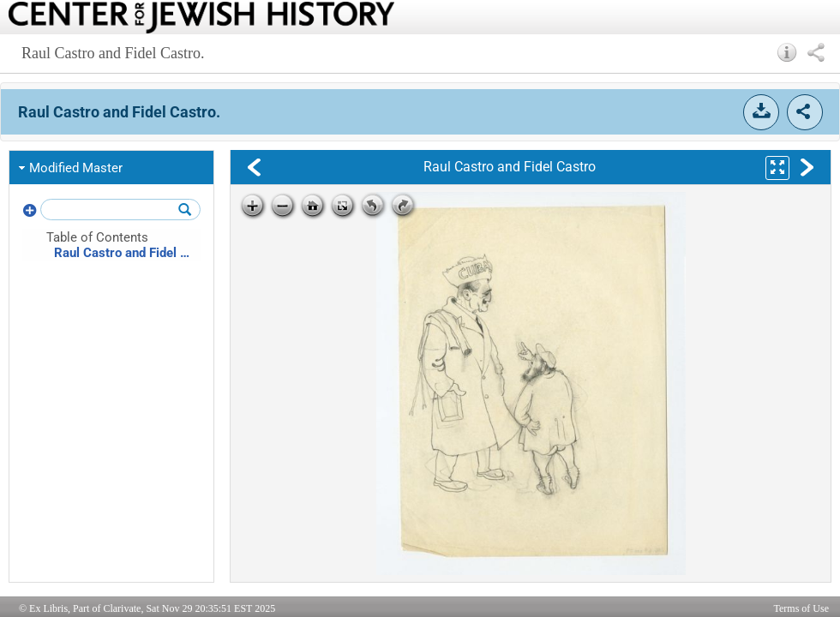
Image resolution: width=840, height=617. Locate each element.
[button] (787, 52)
